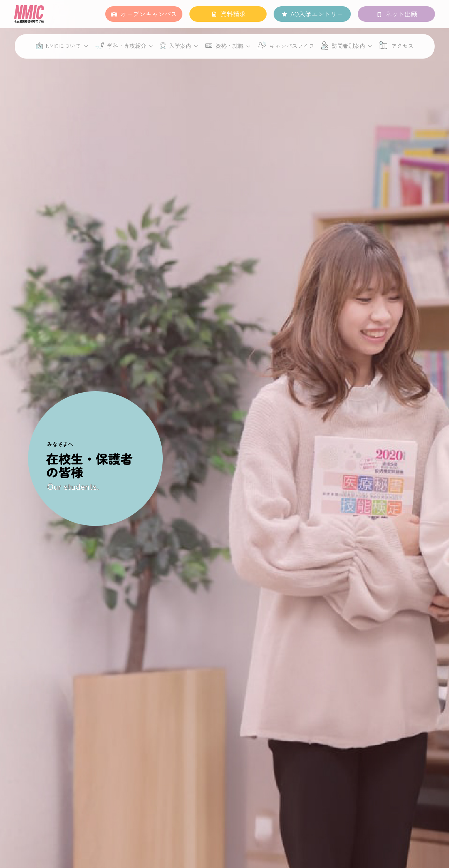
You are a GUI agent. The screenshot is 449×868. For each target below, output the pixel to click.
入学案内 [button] (179, 46)
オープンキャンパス (149, 14)
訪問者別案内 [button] (347, 46)
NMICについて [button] (62, 46)
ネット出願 (401, 14)
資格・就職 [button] (228, 46)
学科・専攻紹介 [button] (124, 46)
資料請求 (233, 14)
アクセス (402, 46)
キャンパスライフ (292, 46)
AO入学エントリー (317, 14)
